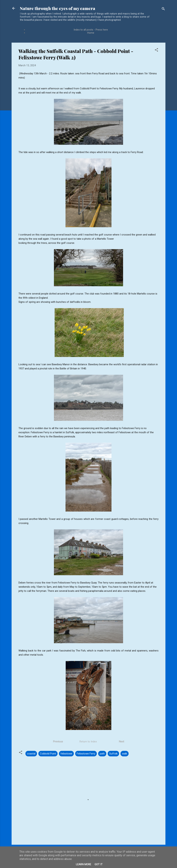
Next (122, 742)
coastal (31, 754)
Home (91, 33)
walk (125, 754)
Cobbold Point (48, 754)
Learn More (83, 864)
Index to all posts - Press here (91, 30)
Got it (99, 864)
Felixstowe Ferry (86, 754)
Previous (58, 742)
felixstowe (66, 754)
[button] (156, 50)
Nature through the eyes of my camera (58, 8)
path (102, 754)
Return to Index (88, 742)
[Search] (163, 9)
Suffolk (113, 754)
